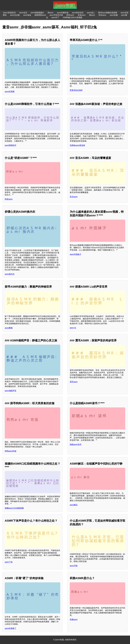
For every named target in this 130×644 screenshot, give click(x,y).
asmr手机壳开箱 (56, 15)
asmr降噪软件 (11, 145)
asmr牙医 (74, 566)
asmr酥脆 (9, 328)
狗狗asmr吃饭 (11, 451)
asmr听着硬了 (11, 628)
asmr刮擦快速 (63, 13)
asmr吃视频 (10, 91)
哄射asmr (9, 199)
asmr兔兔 (27, 15)
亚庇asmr (82, 15)
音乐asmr (74, 197)
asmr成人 (91, 13)
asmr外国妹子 (76, 254)
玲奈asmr (102, 15)
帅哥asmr (70, 15)
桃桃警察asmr (40, 15)
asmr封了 (55, 17)
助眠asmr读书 (76, 444)
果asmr (92, 15)
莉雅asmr (74, 619)
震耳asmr (74, 382)
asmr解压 (74, 505)
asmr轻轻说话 (78, 13)
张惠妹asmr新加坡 (77, 145)
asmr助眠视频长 (37, 13)
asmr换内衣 (10, 274)
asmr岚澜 (114, 15)
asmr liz (73, 328)
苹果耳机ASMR (76, 90)
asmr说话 (23, 13)
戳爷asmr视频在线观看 (108, 13)
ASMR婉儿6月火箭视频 (72, 17)
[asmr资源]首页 (10, 13)
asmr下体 (9, 562)
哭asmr (51, 13)
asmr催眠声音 (11, 391)
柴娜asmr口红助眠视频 (14, 508)
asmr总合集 (15, 15)
